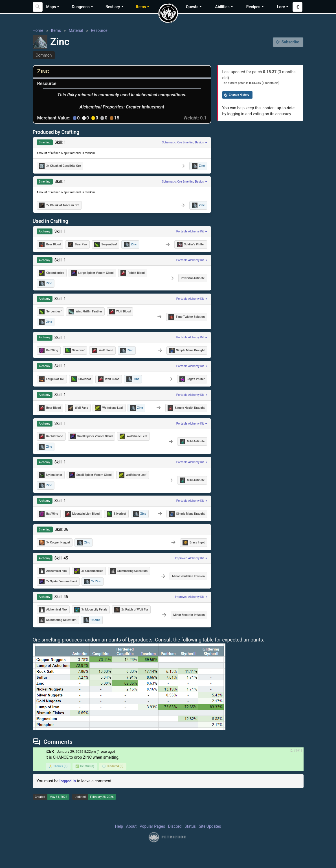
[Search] (38, 7)
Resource (99, 30)
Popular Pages (152, 826)
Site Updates (210, 826)
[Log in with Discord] (297, 7)
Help (119, 826)
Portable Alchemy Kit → (192, 231)
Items (56, 30)
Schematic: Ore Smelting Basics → (185, 142)
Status (190, 826)
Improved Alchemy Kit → (191, 558)
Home (38, 30)
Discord (175, 826)
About (131, 826)
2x (60, 166)
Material (76, 30)
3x (54, 543)
